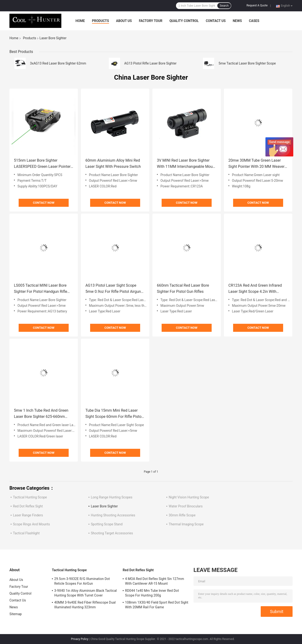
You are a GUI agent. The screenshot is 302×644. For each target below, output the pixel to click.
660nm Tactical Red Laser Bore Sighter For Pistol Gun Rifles (183, 288)
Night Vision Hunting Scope (189, 497)
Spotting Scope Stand (107, 524)
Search (224, 6)
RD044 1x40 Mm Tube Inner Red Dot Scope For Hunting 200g (152, 593)
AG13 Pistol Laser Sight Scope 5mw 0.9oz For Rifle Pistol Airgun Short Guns (113, 289)
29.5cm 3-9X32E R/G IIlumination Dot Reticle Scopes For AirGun (82, 581)
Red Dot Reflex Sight (28, 506)
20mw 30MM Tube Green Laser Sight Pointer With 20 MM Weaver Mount (256, 164)
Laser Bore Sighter (104, 506)
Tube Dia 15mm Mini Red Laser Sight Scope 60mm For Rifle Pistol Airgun (114, 414)
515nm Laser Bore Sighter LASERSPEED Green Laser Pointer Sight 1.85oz (42, 164)
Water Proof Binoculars (186, 506)
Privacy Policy (80, 639)
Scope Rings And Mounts (31, 524)
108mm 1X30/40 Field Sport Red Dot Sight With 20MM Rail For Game (157, 605)
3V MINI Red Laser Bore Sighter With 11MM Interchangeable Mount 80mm (186, 164)
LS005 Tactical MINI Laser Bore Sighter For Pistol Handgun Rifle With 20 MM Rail (41, 289)
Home (80, 21)
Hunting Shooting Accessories (113, 515)
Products (101, 21)
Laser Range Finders (28, 515)
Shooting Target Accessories (112, 533)
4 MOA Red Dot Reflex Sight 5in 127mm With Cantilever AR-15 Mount (155, 581)
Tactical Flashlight (26, 533)
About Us (124, 21)
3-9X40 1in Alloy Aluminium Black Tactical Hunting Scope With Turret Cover (86, 593)
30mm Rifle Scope (182, 515)
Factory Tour (151, 21)
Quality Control (184, 21)
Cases (254, 21)
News (237, 21)
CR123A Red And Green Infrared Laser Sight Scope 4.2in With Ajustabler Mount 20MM (255, 289)
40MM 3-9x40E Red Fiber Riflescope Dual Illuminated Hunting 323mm (85, 605)
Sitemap (16, 614)
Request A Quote (257, 5)
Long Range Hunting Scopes (112, 497)
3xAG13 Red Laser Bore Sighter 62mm (58, 63)
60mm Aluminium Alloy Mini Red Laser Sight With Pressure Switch (113, 163)
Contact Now (44, 203)
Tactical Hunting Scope (30, 497)
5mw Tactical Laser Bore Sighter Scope (247, 63)
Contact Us (216, 21)
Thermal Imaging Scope (186, 524)
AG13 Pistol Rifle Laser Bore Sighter (151, 63)
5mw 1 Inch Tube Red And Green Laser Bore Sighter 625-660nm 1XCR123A (41, 414)
